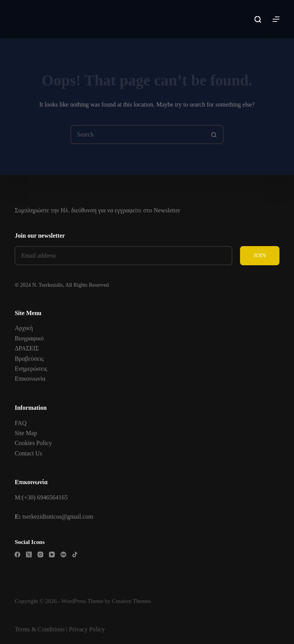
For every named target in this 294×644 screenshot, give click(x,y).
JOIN (260, 255)
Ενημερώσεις (31, 369)
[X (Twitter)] (29, 554)
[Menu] (276, 19)
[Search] (258, 19)
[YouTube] (52, 554)
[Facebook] (17, 554)
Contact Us (28, 453)
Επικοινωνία (30, 379)
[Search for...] (137, 135)
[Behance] (63, 554)
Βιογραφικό (29, 338)
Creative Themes (132, 601)
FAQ (20, 423)
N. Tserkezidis (47, 285)
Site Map (26, 433)
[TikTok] (75, 554)
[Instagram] (40, 554)
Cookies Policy (33, 443)
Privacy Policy (87, 629)
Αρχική (24, 328)
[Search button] (214, 135)
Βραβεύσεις (29, 359)
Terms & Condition (38, 629)
